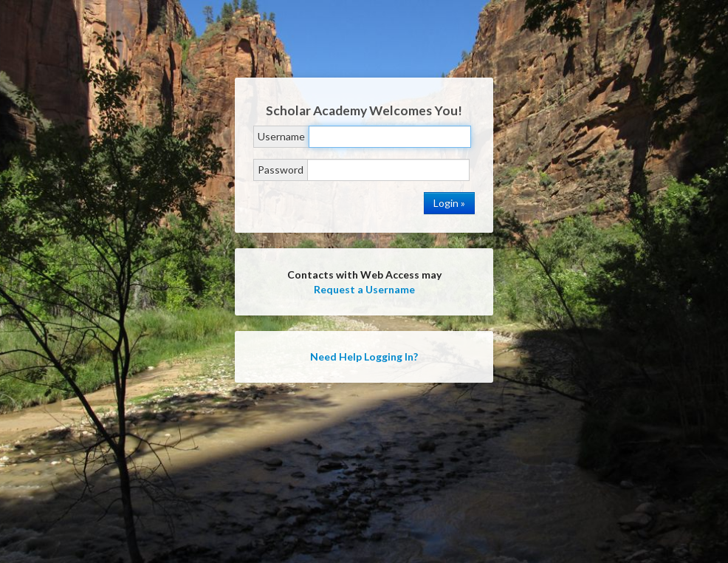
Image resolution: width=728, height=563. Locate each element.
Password (281, 170)
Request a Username (364, 289)
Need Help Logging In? (364, 356)
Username (281, 136)
